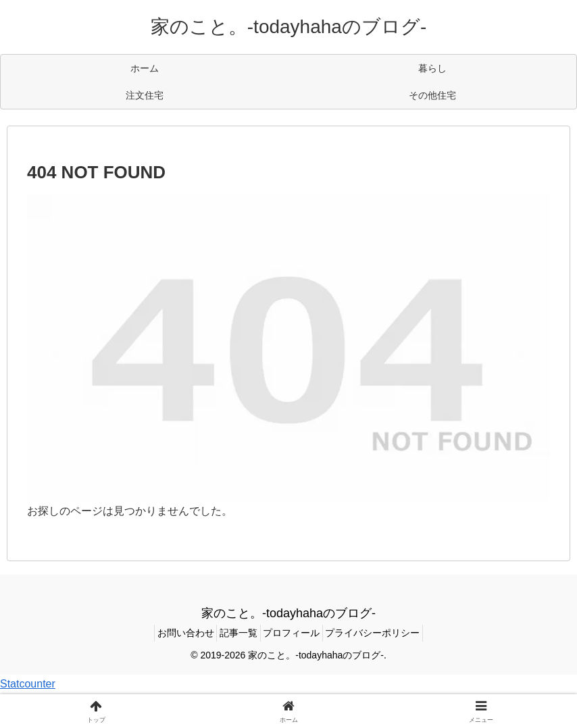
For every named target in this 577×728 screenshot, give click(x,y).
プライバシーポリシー (386, 633)
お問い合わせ (173, 633)
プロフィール (296, 633)
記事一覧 (234, 633)
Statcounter (28, 684)
